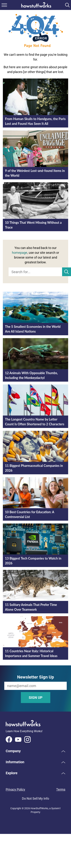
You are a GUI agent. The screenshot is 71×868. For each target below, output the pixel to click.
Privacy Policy (15, 789)
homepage (20, 253)
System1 (56, 808)
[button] (35, 751)
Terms (61, 789)
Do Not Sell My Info (35, 798)
